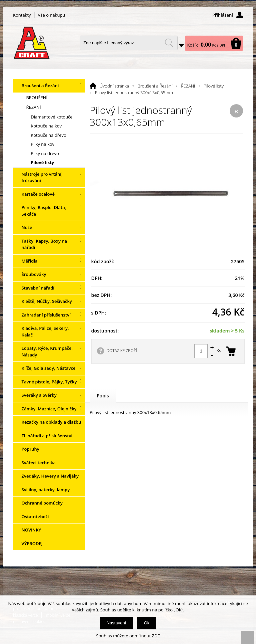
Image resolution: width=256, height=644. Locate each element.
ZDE (156, 636)
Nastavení (116, 623)
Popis (103, 396)
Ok (147, 623)
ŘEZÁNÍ (188, 86)
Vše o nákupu (52, 15)
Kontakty (22, 15)
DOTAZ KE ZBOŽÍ (122, 350)
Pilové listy (214, 86)
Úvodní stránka (114, 86)
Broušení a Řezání (155, 86)
